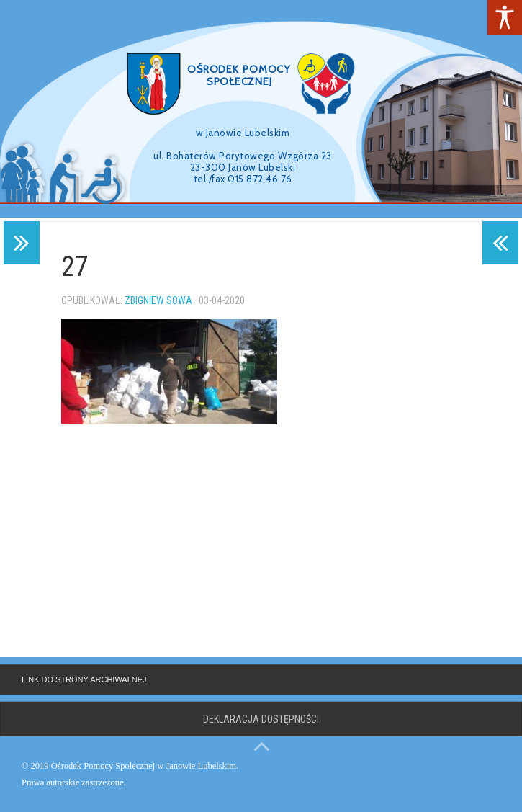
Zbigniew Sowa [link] (158, 300)
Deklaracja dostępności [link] (261, 719)
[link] (505, 17)
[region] (261, 109)
